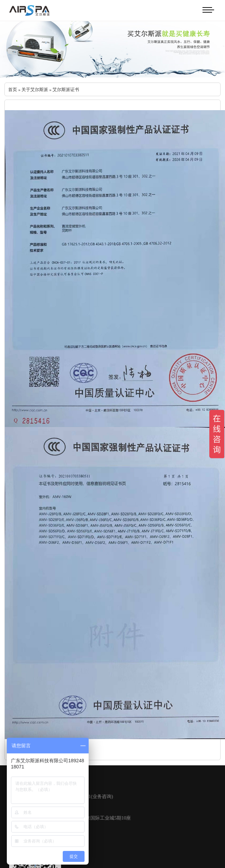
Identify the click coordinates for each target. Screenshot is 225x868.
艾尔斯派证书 (66, 90)
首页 (13, 90)
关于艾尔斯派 (35, 90)
